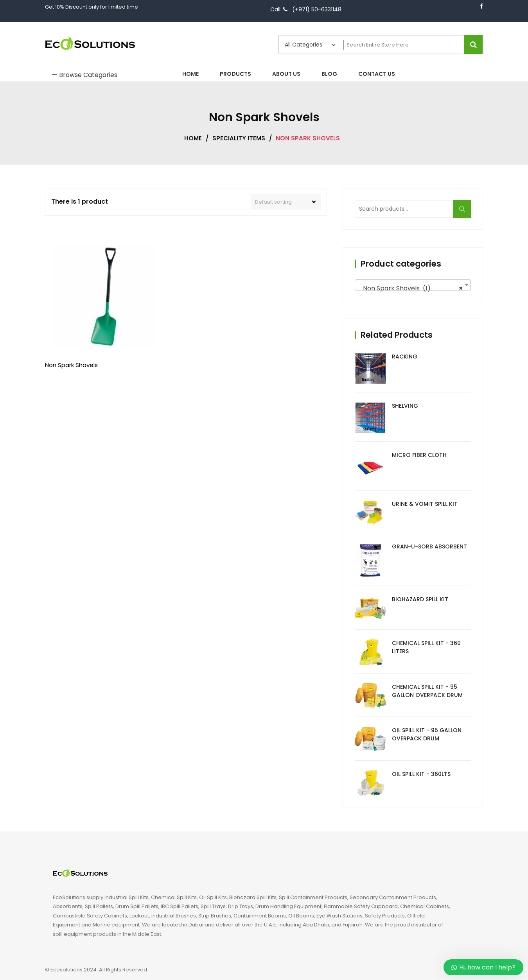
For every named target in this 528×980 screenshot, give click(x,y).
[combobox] (413, 285)
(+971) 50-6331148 (317, 9)
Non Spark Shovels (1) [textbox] (410, 289)
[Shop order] (286, 202)
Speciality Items (239, 138)
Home (193, 138)
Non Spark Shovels (71, 337)
